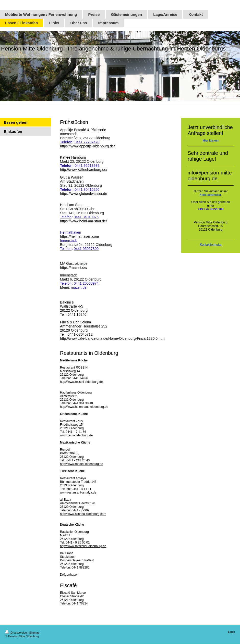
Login (231, 632)
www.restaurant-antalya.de (78, 493)
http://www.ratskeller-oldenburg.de (83, 546)
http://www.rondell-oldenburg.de (82, 464)
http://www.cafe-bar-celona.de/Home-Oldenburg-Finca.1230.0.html (113, 338)
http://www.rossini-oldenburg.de (81, 382)
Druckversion (16, 633)
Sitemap (34, 633)
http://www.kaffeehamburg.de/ (84, 170)
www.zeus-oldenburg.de (76, 435)
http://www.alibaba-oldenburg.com (83, 514)
